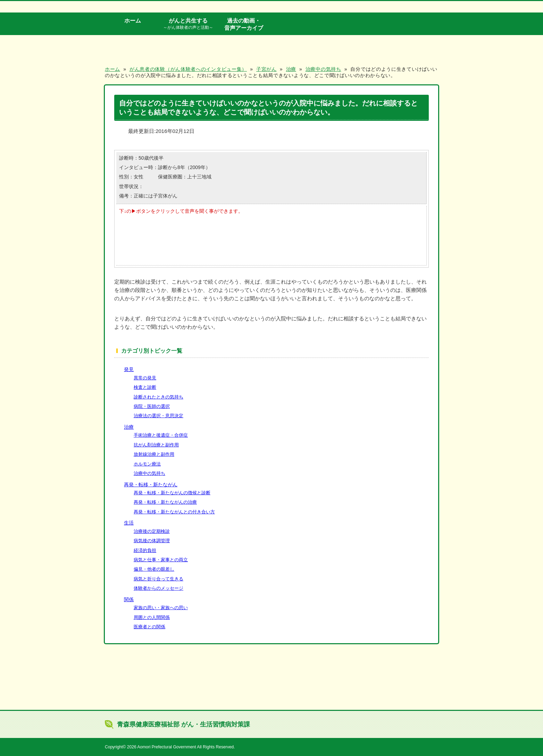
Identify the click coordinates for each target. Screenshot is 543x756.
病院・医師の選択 (152, 406)
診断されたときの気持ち (158, 397)
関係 (129, 599)
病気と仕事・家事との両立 (161, 560)
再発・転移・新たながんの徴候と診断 (172, 493)
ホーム (133, 20)
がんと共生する (188, 24)
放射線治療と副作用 (154, 454)
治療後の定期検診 (152, 531)
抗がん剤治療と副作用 (156, 445)
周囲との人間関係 (152, 617)
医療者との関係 (149, 627)
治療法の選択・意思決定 (158, 416)
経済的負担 (145, 550)
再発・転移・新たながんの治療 (165, 502)
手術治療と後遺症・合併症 (161, 435)
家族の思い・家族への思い (161, 608)
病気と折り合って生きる (158, 579)
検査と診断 (145, 387)
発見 (129, 369)
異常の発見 (145, 378)
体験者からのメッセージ (158, 588)
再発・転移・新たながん (151, 485)
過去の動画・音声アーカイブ (244, 24)
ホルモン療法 (147, 464)
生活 (129, 523)
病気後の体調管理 (152, 541)
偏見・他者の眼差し (154, 569)
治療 (129, 427)
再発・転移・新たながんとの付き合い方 (174, 512)
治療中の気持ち (149, 473)
